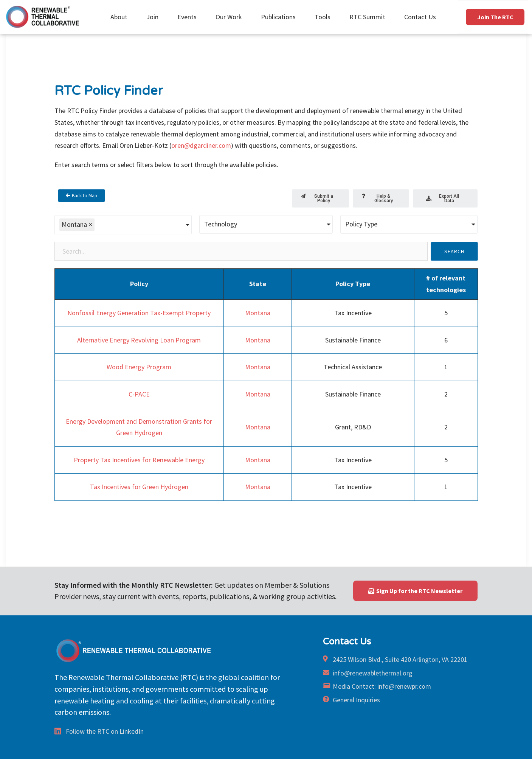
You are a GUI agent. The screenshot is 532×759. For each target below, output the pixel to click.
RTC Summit (369, 17)
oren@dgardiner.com (201, 145)
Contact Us (420, 17)
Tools (324, 17)
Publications (280, 17)
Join (154, 17)
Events (189, 17)
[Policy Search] (241, 251)
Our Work (231, 17)
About (121, 17)
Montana (258, 313)
